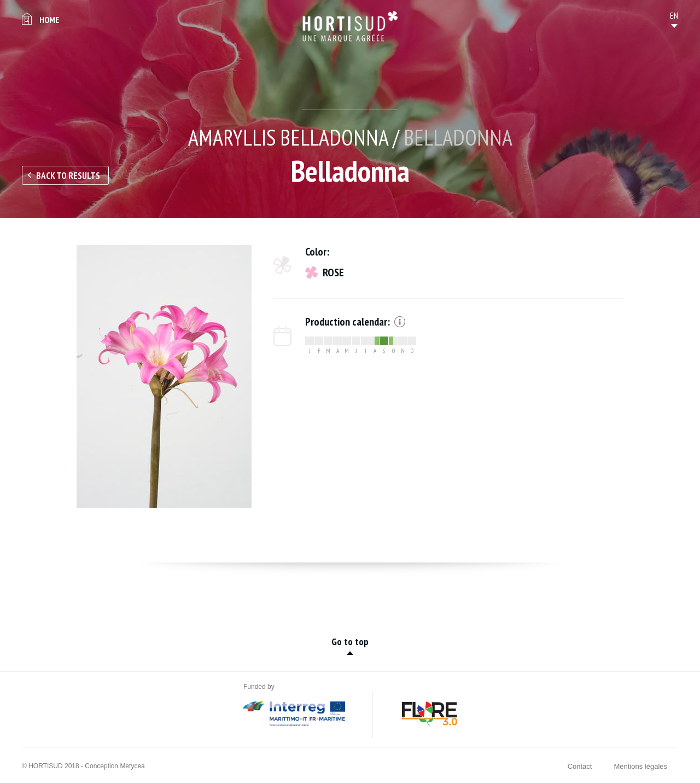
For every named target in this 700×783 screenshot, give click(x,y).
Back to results (68, 176)
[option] (164, 376)
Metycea (132, 766)
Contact (580, 766)
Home (49, 20)
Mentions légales (640, 766)
